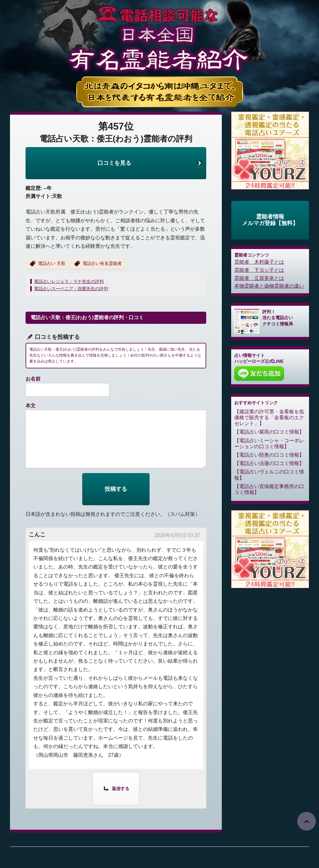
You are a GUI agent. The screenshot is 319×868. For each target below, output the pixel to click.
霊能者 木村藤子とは (259, 262)
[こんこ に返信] (116, 788)
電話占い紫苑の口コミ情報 (269, 432)
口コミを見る (114, 163)
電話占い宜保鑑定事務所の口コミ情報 (269, 489)
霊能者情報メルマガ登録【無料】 (270, 220)
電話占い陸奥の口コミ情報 (269, 455)
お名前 (33, 379)
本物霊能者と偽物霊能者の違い (269, 286)
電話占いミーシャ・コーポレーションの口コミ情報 (269, 444)
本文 (31, 406)
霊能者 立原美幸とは (259, 278)
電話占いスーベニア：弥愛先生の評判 (71, 289)
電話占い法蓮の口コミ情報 (269, 463)
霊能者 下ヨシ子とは (259, 270)
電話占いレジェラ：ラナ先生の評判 (69, 281)
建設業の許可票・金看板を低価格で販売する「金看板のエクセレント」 (269, 417)
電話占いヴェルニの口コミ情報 (269, 475)
